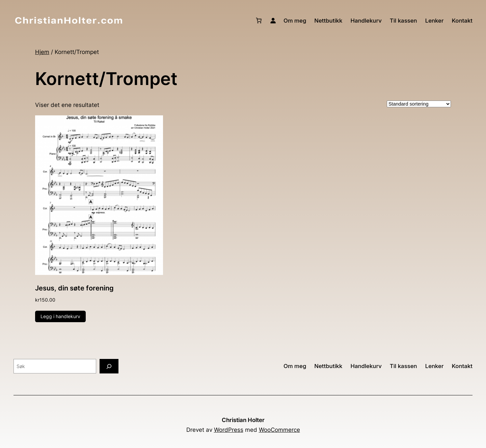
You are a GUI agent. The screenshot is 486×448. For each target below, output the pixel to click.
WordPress (229, 430)
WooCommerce (279, 430)
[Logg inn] (273, 21)
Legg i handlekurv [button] (60, 316)
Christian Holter (243, 420)
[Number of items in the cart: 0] (259, 21)
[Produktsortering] (419, 104)
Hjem (42, 52)
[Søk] (109, 366)
